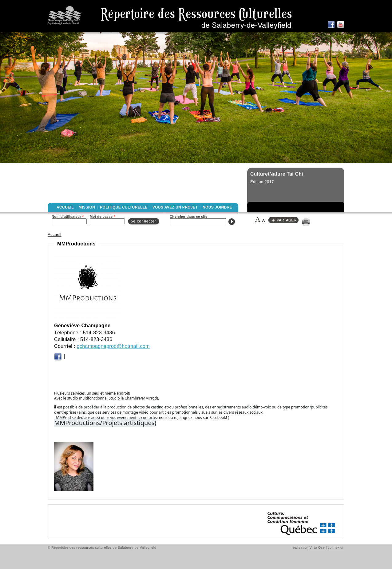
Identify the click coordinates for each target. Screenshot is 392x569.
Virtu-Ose (317, 547)
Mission (87, 207)
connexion (336, 547)
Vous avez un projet (175, 207)
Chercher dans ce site (189, 217)
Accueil (65, 207)
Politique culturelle (124, 207)
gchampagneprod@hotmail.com (113, 346)
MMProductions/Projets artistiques (104, 423)
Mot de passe (102, 217)
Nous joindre (217, 207)
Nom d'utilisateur (68, 217)
